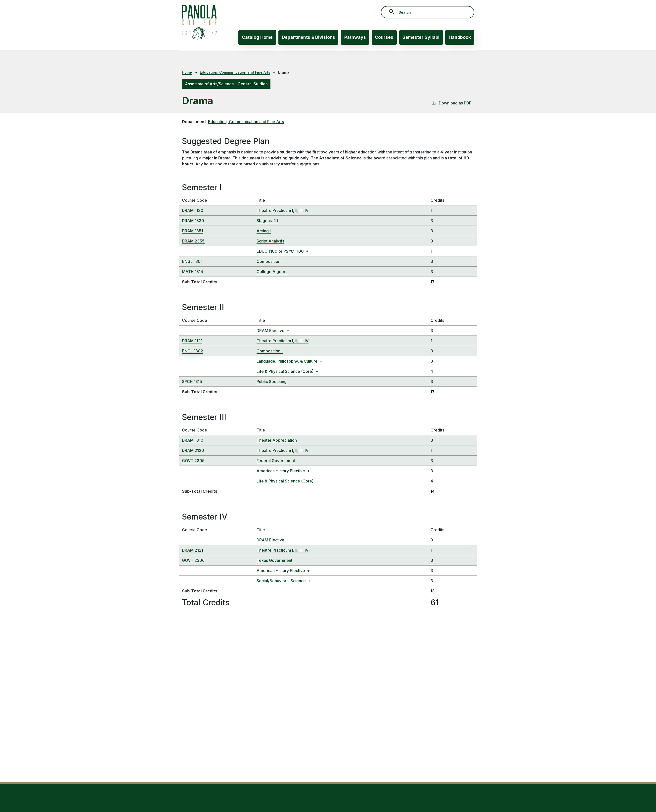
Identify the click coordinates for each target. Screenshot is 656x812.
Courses (384, 37)
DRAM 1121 (192, 341)
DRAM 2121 (193, 550)
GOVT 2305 (193, 461)
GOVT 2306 (193, 560)
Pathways (355, 37)
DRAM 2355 (193, 241)
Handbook (460, 37)
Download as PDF (451, 103)
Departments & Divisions (308, 37)
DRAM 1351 (193, 231)
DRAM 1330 (193, 221)
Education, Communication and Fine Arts (235, 72)
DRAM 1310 (193, 440)
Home (187, 72)
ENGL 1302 (193, 351)
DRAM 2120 (193, 450)
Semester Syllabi (421, 37)
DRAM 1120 (193, 210)
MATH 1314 (193, 272)
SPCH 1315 (192, 382)
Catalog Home (257, 37)
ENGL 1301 (192, 261)
